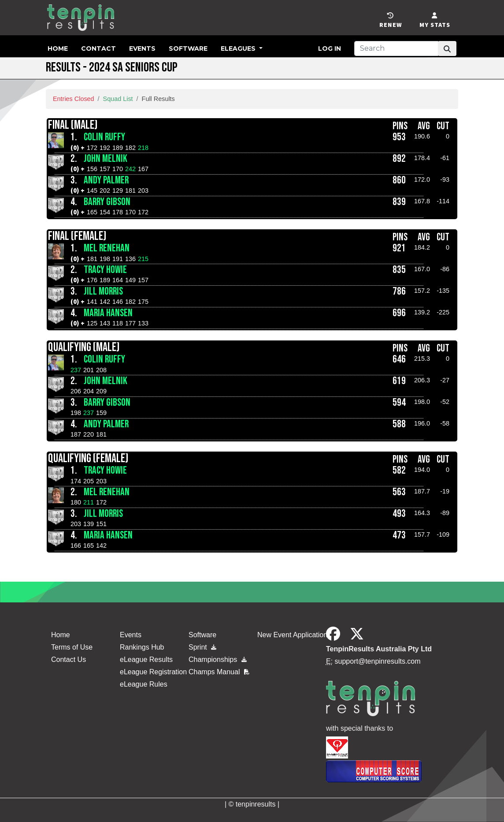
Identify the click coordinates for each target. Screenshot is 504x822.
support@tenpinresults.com (378, 661)
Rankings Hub (142, 647)
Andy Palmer (106, 180)
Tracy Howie (105, 270)
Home (58, 49)
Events (142, 49)
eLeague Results (146, 659)
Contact (98, 49)
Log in (330, 49)
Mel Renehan (107, 248)
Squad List (118, 99)
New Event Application (292, 635)
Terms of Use (72, 647)
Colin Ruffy (104, 137)
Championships (218, 659)
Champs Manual (219, 672)
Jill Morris (103, 291)
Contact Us (69, 659)
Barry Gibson (107, 202)
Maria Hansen (108, 313)
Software (188, 49)
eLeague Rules (144, 684)
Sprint (202, 647)
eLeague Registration (153, 672)
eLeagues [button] (239, 49)
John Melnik (106, 159)
